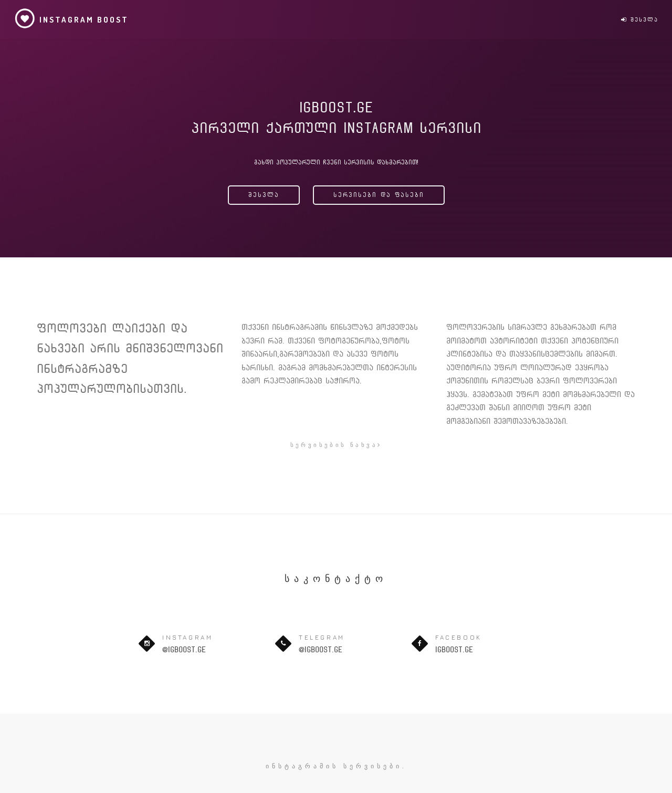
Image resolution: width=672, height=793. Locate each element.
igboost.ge (454, 650)
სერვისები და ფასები (379, 195)
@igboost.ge (184, 650)
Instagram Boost (71, 18)
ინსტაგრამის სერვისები (334, 766)
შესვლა (640, 20)
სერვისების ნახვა (336, 445)
